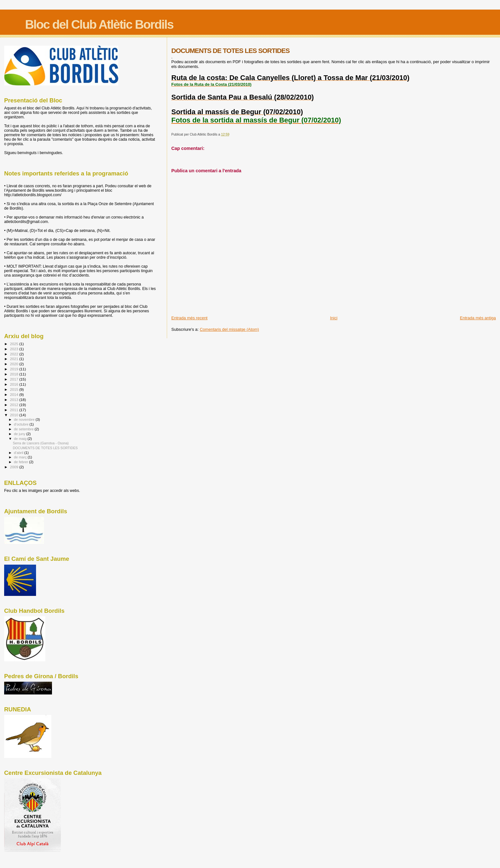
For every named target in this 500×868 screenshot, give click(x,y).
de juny (20, 434)
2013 (15, 400)
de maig (21, 439)
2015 (15, 389)
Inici (334, 318)
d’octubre (22, 424)
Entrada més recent (189, 318)
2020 (15, 364)
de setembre (24, 429)
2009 (15, 467)
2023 (15, 349)
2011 (15, 410)
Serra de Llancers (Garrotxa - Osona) (41, 443)
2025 (15, 344)
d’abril (19, 453)
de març (21, 457)
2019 (15, 369)
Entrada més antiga (478, 318)
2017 (15, 379)
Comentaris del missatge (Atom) (229, 329)
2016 (15, 384)
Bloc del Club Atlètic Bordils (99, 24)
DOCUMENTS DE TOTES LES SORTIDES (45, 448)
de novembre (25, 419)
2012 (15, 405)
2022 (15, 354)
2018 (15, 374)
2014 (15, 394)
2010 (15, 415)
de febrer (22, 462)
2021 (15, 359)
